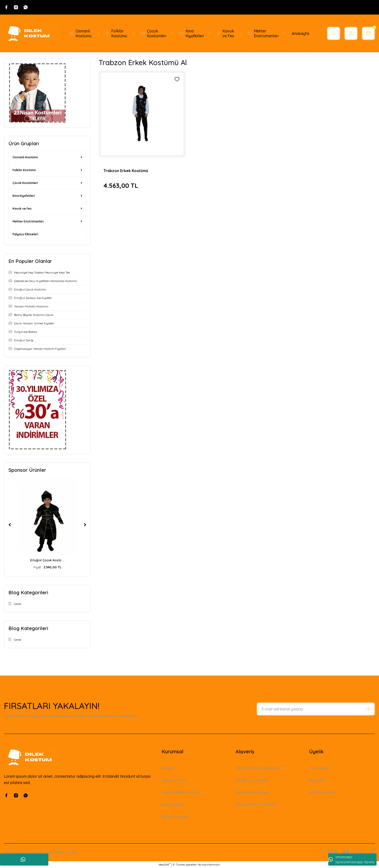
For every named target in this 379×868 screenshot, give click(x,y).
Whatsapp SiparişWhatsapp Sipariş (351, 859)
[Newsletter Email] (316, 709)
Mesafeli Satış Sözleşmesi (258, 768)
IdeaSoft (164, 864)
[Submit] (368, 709)
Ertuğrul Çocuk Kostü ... (47, 560)
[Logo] (32, 34)
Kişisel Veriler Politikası (256, 804)
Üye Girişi (317, 780)
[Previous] (10, 525)
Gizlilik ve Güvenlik (252, 780)
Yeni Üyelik (319, 768)
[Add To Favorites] (177, 79)
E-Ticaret (179, 864)
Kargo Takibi (173, 804)
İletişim (168, 768)
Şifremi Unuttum (323, 792)
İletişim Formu (174, 780)
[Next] (85, 525)
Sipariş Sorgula (175, 816)
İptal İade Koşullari (252, 792)
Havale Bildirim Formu (181, 792)
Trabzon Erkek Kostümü (126, 171)
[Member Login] (351, 33)
